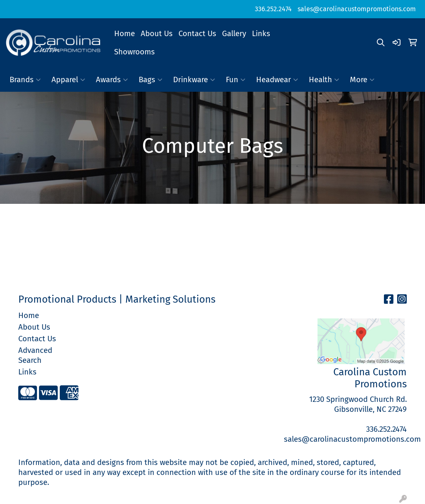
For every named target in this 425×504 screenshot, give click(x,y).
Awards (112, 80)
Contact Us (197, 34)
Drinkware (194, 80)
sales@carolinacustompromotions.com (357, 9)
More (362, 80)
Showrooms (134, 52)
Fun (236, 80)
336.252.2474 (273, 9)
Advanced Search (35, 355)
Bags (150, 80)
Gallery (234, 34)
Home (125, 34)
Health (324, 80)
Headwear (277, 80)
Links (261, 34)
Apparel (68, 80)
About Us (157, 34)
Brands (25, 80)
